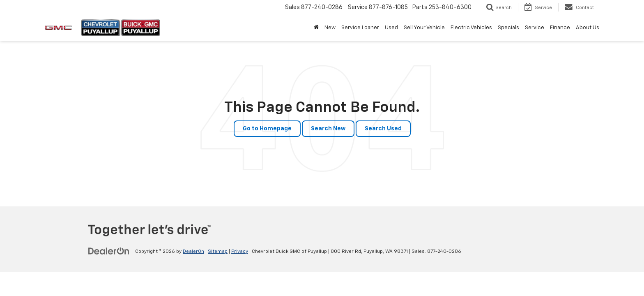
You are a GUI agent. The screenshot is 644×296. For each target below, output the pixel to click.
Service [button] (535, 28)
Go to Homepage (267, 129)
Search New (328, 129)
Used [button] (391, 28)
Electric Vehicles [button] (471, 28)
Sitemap (218, 252)
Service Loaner (360, 28)
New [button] (330, 28)
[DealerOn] (109, 251)
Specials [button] (508, 28)
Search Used (383, 129)
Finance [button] (560, 28)
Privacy (240, 252)
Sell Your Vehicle (424, 28)
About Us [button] (588, 28)
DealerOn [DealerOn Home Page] (193, 252)
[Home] (316, 28)
